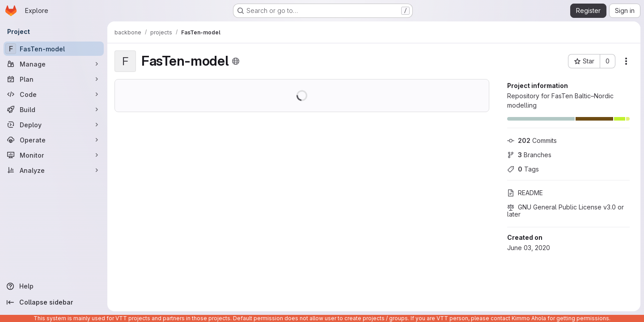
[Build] (54, 109)
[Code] (54, 94)
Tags (523, 169)
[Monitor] (54, 155)
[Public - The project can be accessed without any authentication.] (236, 61)
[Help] (54, 286)
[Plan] (54, 79)
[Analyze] (54, 170)
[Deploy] (54, 125)
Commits (532, 140)
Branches (529, 155)
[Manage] (54, 64)
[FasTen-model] (54, 49)
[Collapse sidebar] (54, 302)
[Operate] (54, 140)
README (525, 193)
